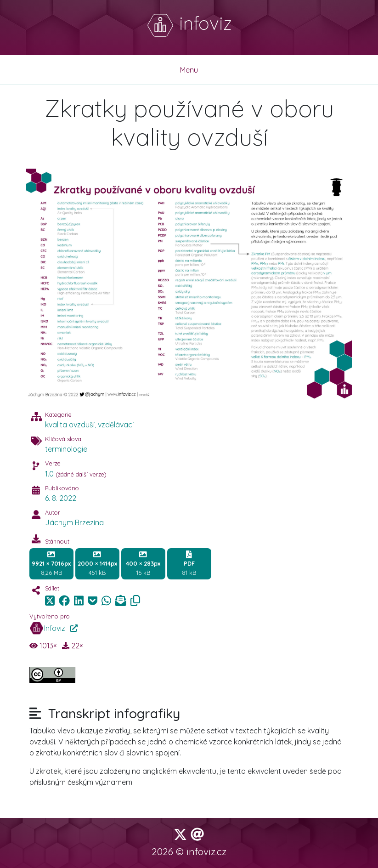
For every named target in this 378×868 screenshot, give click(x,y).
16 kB (143, 563)
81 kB (189, 563)
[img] (64, 601)
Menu (189, 70)
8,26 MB (51, 563)
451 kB (97, 563)
